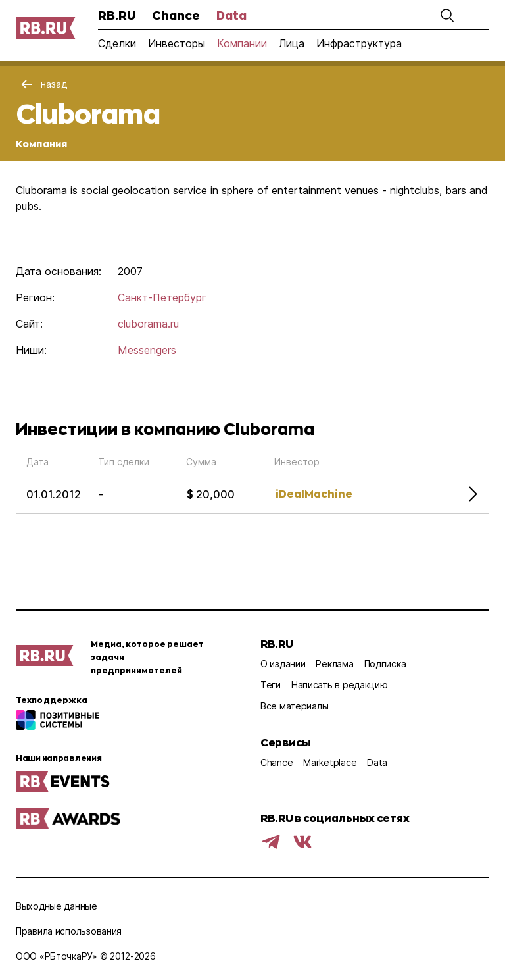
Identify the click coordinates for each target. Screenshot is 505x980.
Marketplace (330, 762)
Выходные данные (57, 906)
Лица (292, 43)
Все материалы (294, 706)
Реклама (334, 664)
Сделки (117, 43)
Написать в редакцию (340, 685)
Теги (271, 685)
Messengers (147, 350)
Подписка (385, 664)
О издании (283, 664)
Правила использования (69, 931)
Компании (242, 43)
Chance (176, 15)
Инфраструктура (359, 43)
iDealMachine (314, 493)
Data (231, 15)
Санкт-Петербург (162, 297)
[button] (447, 15)
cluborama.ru (148, 324)
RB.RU (117, 15)
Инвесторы (177, 43)
